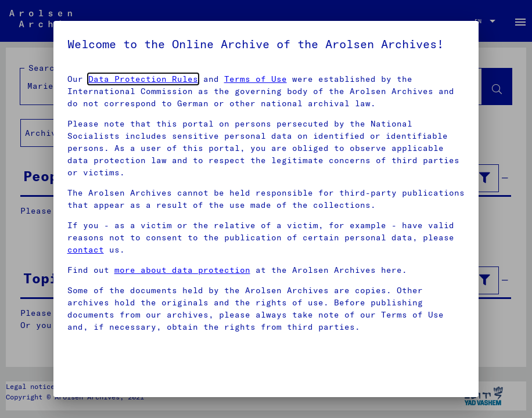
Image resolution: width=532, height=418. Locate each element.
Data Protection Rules (143, 79)
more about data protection (182, 270)
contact (86, 250)
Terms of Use (256, 79)
